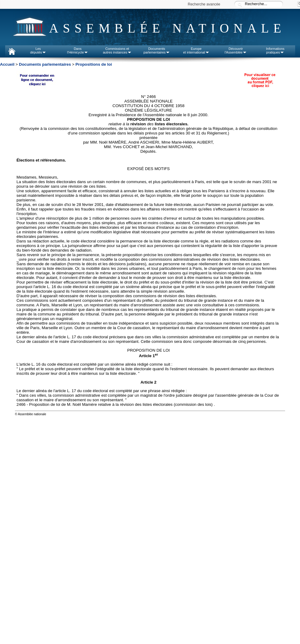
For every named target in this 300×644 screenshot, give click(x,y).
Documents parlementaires (45, 64)
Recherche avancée (204, 4)
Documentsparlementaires (157, 50)
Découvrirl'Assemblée (236, 50)
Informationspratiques (275, 50)
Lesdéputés (38, 50)
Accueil (7, 64)
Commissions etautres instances (117, 50)
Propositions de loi (94, 64)
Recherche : (240, 4)
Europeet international (196, 50)
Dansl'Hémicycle (78, 50)
